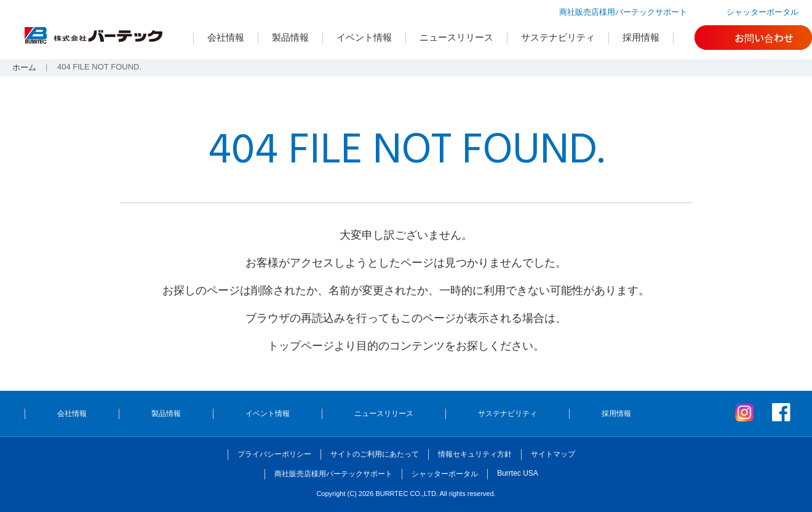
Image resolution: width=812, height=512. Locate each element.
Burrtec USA (518, 473)
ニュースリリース (456, 37)
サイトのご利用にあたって (375, 454)
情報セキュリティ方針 (475, 454)
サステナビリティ (558, 37)
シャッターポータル (762, 12)
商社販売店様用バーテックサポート (623, 12)
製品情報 (290, 37)
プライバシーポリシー (274, 454)
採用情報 (641, 37)
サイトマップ (553, 454)
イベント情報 (364, 37)
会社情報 (226, 37)
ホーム (24, 67)
